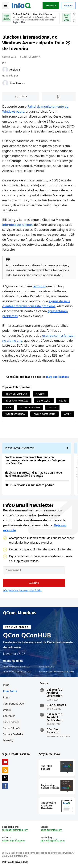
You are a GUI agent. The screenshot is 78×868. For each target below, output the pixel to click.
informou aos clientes (18, 225)
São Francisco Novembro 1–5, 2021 (57, 672)
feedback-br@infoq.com (15, 830)
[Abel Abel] (5, 70)
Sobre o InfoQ (11, 728)
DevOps (40, 394)
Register (51, 5)
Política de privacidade (15, 862)
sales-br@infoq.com (51, 830)
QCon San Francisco (53, 731)
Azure (63, 401)
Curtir (23, 97)
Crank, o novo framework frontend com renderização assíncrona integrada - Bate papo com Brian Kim (35, 460)
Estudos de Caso (30, 407)
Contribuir (9, 716)
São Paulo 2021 (47, 667)
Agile (67, 414)
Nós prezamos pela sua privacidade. (22, 590)
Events (7, 710)
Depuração (44, 401)
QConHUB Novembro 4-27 (16, 667)
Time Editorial (11, 722)
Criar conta (10, 691)
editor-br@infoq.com (14, 841)
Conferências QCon (14, 704)
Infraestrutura (15, 414)
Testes (52, 407)
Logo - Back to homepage (21, 5)
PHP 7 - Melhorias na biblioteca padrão (29, 485)
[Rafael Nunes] (5, 83)
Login (7, 697)
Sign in (68, 5)
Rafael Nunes (17, 83)
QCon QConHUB (27, 635)
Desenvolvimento (16, 394)
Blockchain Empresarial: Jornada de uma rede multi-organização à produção (33, 474)
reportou (39, 286)
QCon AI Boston (56, 705)
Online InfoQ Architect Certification (54, 693)
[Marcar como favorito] (59, 97)
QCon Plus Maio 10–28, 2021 (17, 672)
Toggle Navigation (6, 6)
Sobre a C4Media (13, 734)
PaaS (8, 407)
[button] (34, 583)
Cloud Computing (45, 414)
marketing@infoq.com (53, 841)
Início (6, 685)
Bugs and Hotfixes (57, 377)
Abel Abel (15, 70)
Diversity (8, 740)
